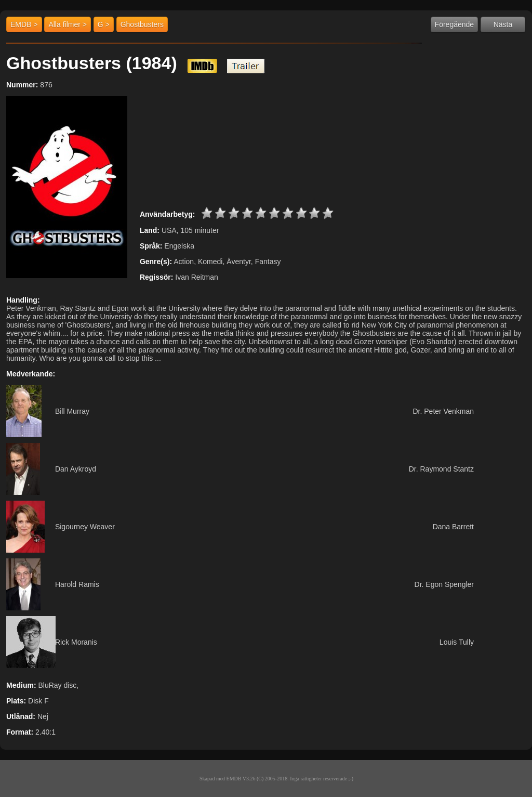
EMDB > (24, 24)
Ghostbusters (142, 24)
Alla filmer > (68, 24)
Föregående (455, 24)
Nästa (503, 24)
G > (104, 24)
